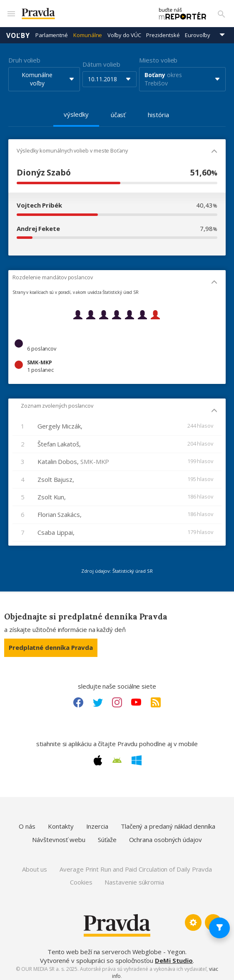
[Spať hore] (213, 919)
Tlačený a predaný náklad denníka (168, 822)
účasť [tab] (118, 111)
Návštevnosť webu (59, 836)
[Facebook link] (78, 699)
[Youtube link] (136, 699)
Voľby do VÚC (124, 31)
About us (35, 865)
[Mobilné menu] (11, 12)
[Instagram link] (117, 699)
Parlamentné (52, 31)
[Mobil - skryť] (214, 148)
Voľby (18, 31)
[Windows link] (137, 757)
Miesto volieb (158, 56)
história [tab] (158, 111)
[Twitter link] (98, 699)
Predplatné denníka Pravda (51, 644)
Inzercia (97, 822)
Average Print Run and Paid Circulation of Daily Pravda (136, 865)
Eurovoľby (197, 31)
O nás (27, 822)
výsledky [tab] (76, 110)
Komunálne (88, 31)
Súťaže (107, 836)
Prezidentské (163, 31)
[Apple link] (98, 757)
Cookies (81, 878)
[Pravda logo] (78, 12)
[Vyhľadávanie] (222, 12)
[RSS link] (156, 699)
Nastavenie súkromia (134, 878)
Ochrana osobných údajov (166, 836)
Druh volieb (24, 56)
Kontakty (61, 822)
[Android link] (117, 757)
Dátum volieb (101, 60)
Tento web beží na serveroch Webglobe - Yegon (117, 948)
